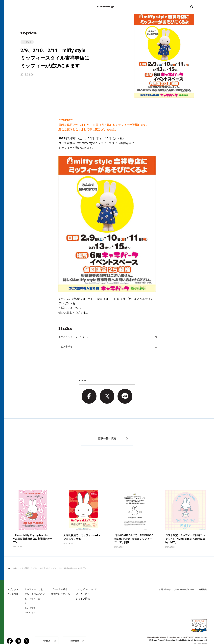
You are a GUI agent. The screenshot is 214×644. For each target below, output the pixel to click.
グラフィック (30, 604)
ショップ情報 (83, 590)
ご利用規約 (202, 581)
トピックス (13, 581)
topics (15, 560)
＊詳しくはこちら (70, 308)
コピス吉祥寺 (67, 143)
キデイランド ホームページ (73, 337)
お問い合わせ (165, 581)
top (9, 560)
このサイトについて (86, 581)
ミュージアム (30, 599)
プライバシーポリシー (184, 581)
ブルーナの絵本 (59, 581)
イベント (27, 42)
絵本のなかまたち (61, 585)
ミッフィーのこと (34, 581)
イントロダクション (33, 590)
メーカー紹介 (83, 585)
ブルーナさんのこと (35, 585)
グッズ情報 (13, 585)
